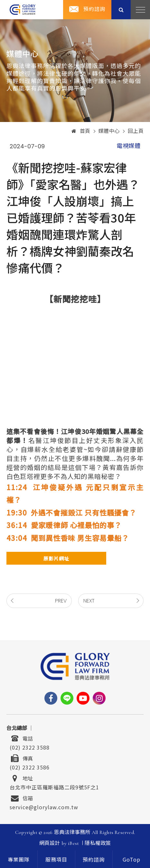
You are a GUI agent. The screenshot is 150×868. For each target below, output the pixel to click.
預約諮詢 (94, 9)
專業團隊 (19, 860)
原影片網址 (56, 558)
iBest (73, 843)
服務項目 (56, 860)
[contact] (94, 859)
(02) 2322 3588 (30, 747)
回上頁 (136, 131)
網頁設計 (50, 843)
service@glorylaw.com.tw (44, 806)
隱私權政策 (98, 843)
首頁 (81, 131)
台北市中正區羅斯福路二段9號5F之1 (54, 786)
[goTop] (131, 859)
